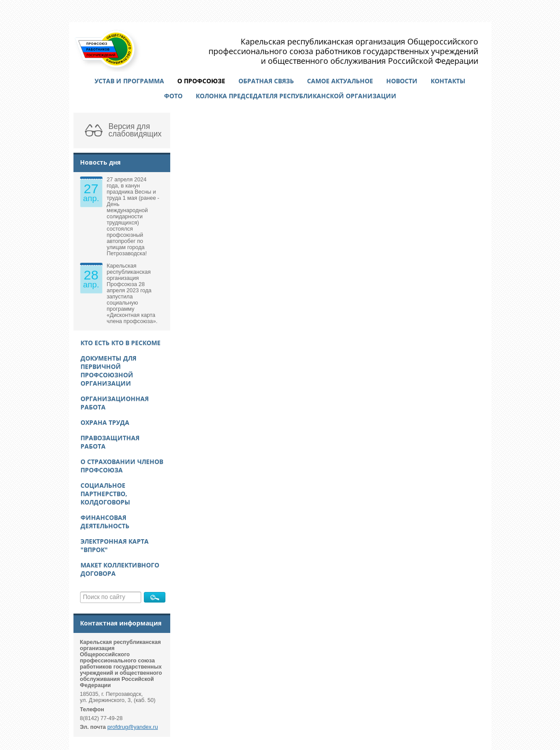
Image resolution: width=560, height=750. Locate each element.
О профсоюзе (201, 81)
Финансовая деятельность (105, 522)
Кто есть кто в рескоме (121, 343)
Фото (173, 96)
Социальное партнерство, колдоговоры (105, 494)
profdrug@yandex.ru (133, 727)
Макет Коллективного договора (120, 569)
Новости (402, 81)
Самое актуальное (340, 81)
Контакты (448, 81)
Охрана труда (105, 422)
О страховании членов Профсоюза (122, 466)
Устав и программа (129, 81)
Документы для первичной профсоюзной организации (108, 371)
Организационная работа (115, 403)
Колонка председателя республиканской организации (296, 96)
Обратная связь (266, 81)
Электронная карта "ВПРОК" (115, 545)
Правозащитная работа (110, 442)
